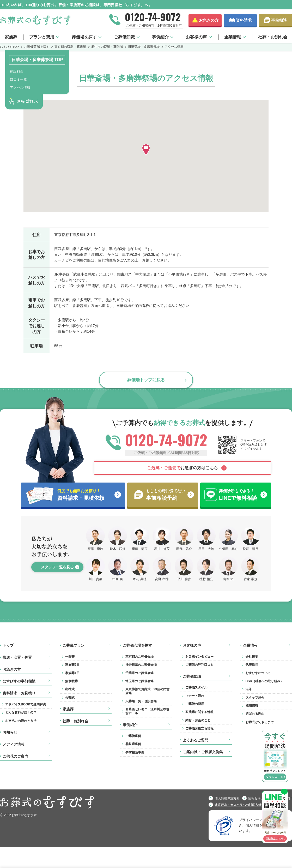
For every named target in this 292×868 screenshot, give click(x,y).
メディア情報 (14, 744)
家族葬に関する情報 (199, 712)
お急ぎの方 (209, 20)
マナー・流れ (195, 696)
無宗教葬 (71, 681)
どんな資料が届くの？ (21, 712)
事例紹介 (160, 37)
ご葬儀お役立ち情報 (199, 728)
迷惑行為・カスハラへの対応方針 (238, 805)
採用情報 (252, 706)
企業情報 (233, 37)
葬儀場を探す (84, 37)
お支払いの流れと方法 (21, 721)
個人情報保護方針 (227, 798)
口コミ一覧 (18, 79)
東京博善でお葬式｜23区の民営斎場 (147, 691)
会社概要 (252, 657)
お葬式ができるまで (260, 722)
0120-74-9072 (153, 17)
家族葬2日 (72, 665)
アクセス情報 (20, 88)
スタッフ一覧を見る (57, 567)
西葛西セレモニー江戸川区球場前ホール (147, 711)
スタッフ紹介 (255, 698)
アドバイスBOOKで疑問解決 (26, 704)
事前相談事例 (135, 752)
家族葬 (11, 37)
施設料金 (17, 71)
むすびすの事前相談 (19, 681)
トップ (8, 645)
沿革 (249, 689)
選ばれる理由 (255, 714)
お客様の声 (196, 37)
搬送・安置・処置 (17, 657)
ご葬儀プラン (74, 645)
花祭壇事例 (133, 744)
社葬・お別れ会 (273, 37)
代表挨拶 (252, 665)
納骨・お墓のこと (198, 720)
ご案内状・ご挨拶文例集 (203, 752)
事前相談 (279, 20)
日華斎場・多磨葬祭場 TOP (37, 60)
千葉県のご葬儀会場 (139, 673)
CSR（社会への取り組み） (264, 681)
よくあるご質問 (196, 740)
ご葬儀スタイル (196, 687)
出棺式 (70, 689)
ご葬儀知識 (124, 37)
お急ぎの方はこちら (182, 468)
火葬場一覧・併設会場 (141, 701)
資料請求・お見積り (19, 693)
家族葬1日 (72, 673)
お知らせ (10, 732)
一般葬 (70, 657)
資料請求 (244, 20)
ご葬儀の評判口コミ (199, 665)
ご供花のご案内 (15, 756)
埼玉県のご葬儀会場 (139, 681)
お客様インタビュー (199, 657)
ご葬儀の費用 (195, 704)
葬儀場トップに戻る (146, 380)
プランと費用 (42, 37)
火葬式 (70, 698)
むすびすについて (258, 673)
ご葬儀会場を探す (137, 645)
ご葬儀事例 (133, 736)
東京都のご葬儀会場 (139, 657)
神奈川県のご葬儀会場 (141, 665)
